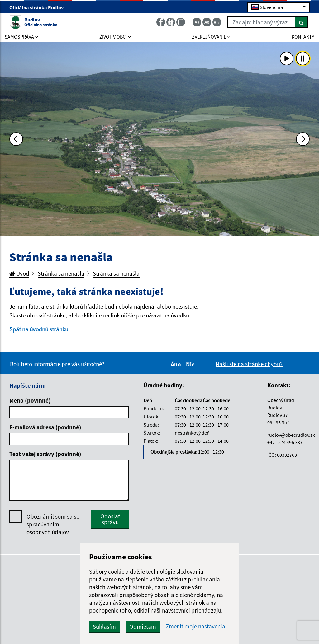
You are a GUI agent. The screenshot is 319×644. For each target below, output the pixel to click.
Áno (177, 364)
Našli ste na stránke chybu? (249, 364)
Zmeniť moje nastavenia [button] (195, 626)
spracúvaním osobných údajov (48, 528)
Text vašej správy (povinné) (45, 454)
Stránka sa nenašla (61, 273)
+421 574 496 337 (285, 442)
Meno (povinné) (30, 400)
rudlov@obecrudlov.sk (291, 435)
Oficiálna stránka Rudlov (39, 7)
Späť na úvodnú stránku (39, 329)
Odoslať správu (110, 519)
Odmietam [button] (143, 627)
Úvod (19, 273)
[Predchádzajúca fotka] (16, 139)
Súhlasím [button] (104, 627)
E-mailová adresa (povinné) (45, 427)
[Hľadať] (302, 22)
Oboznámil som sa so (53, 524)
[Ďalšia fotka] (303, 139)
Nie (191, 364)
